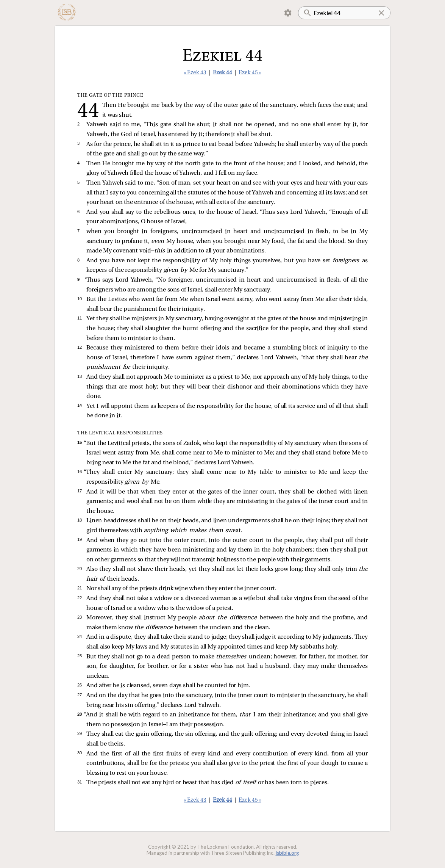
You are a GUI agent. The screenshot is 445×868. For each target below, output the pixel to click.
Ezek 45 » (250, 73)
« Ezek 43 (195, 73)
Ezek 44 (222, 73)
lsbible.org (287, 853)
